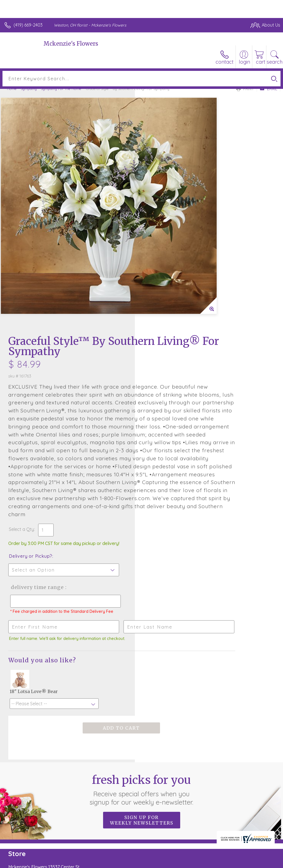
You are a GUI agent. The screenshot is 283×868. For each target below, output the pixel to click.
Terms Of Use (154, 862)
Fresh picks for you (142, 655)
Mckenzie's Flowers (71, 44)
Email (268, 89)
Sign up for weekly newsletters (142, 685)
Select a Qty (156, 389)
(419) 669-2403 (28, 25)
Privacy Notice (186, 862)
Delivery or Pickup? (165, 416)
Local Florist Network (226, 862)
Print (245, 89)
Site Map (260, 862)
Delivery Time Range (171, 447)
